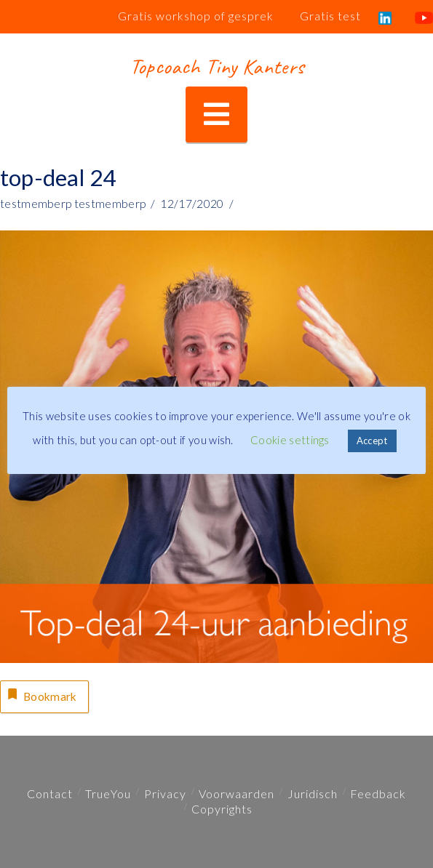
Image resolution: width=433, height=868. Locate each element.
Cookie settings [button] (290, 440)
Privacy (165, 793)
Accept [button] (372, 441)
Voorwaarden (237, 793)
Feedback (378, 793)
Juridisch (313, 793)
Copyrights (222, 809)
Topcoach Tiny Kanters (216, 66)
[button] (216, 114)
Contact (50, 793)
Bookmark (41, 695)
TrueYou (108, 793)
